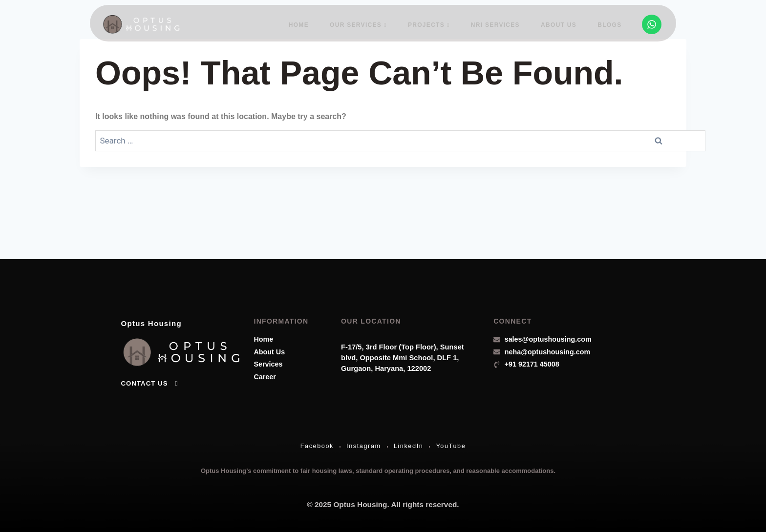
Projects (434, 24)
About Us (561, 24)
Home (307, 24)
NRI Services (499, 24)
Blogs (610, 24)
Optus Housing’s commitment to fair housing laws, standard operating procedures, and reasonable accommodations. (378, 469)
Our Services (365, 24)
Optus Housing (160, 318)
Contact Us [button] (150, 379)
